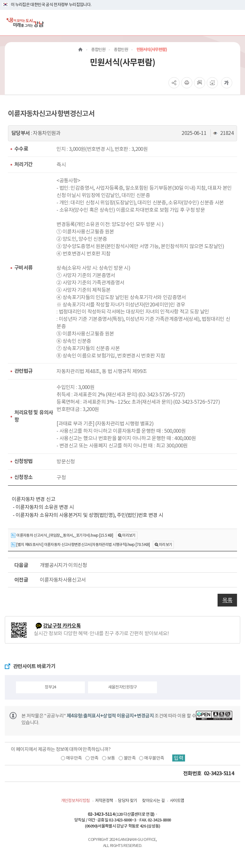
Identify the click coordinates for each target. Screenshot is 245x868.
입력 (179, 758)
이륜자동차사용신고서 (63, 580)
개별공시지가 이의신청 (63, 565)
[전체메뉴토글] (235, 22)
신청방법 (23, 461)
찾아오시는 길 (153, 801)
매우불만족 (154, 758)
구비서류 (23, 268)
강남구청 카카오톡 (62, 626)
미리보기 (129, 535)
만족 (95, 758)
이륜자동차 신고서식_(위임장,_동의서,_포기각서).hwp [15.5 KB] (62, 536)
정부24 (50, 687)
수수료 (21, 149)
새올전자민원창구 (123, 687)
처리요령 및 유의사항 (34, 416)
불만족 (130, 758)
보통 (111, 758)
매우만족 (74, 758)
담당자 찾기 (127, 801)
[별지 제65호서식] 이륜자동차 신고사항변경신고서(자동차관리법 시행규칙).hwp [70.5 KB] (80, 545)
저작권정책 (104, 801)
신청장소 (23, 477)
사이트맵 (177, 801)
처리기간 (23, 164)
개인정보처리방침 (75, 801)
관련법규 (23, 371)
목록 (227, 600)
